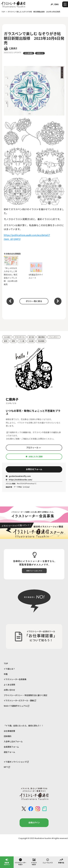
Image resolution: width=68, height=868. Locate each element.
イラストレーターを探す (20, 862)
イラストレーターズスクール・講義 (20, 700)
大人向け (7, 337)
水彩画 (31, 341)
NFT (7, 767)
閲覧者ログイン (7, 862)
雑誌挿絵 (41, 337)
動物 (6, 341)
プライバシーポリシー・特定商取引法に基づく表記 (25, 695)
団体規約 (8, 736)
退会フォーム (9, 752)
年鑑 (6, 674)
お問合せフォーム (34, 469)
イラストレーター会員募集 (15, 679)
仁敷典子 (13, 48)
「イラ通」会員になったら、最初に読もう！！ (24, 726)
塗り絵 (31, 337)
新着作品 (61, 861)
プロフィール (34, 448)
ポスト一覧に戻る (34, 301)
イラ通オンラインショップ (16, 762)
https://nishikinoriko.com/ (19, 480)
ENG (57, 4)
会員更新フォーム (11, 747)
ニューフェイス (48, 861)
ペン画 (22, 341)
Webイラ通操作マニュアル (17, 706)
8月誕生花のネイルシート (36, 271)
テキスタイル (20, 337)
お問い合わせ (9, 690)
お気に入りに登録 (34, 457)
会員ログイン (34, 822)
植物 (13, 341)
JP (52, 4)
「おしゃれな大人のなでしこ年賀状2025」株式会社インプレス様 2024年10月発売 (11, 271)
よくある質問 (9, 685)
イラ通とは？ (9, 669)
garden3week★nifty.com (18, 476)
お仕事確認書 (9, 731)
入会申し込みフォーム (13, 741)
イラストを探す (34, 862)
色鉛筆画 (41, 341)
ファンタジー (54, 337)
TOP (6, 663)
